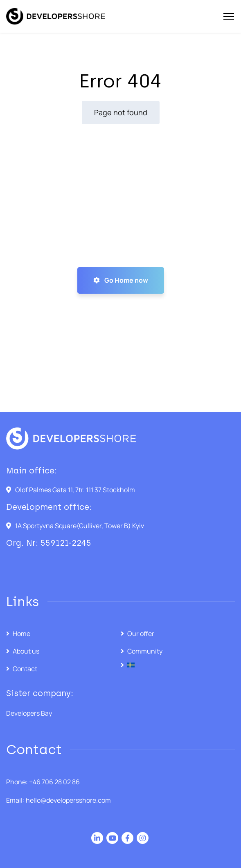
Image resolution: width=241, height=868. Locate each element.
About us (26, 651)
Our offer (141, 634)
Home (21, 634)
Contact (25, 669)
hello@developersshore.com (68, 800)
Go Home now (121, 280)
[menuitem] (178, 665)
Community (145, 651)
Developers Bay (29, 713)
